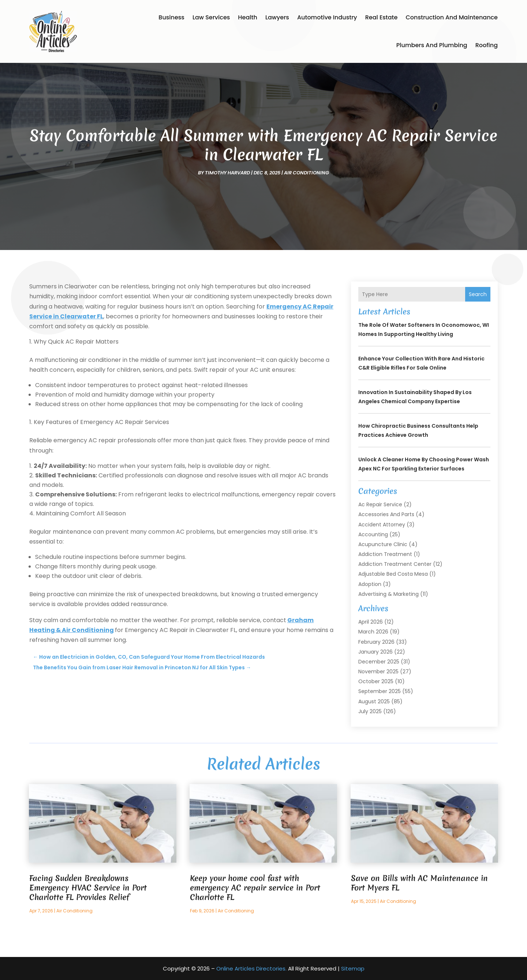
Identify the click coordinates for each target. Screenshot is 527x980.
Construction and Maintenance (452, 17)
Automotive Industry (327, 17)
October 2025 (376, 681)
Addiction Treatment (385, 554)
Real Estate (382, 17)
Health (248, 17)
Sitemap (353, 968)
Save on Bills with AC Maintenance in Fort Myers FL (419, 883)
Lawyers (277, 17)
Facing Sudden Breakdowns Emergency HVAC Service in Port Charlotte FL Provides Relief (88, 888)
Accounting (373, 534)
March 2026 (373, 632)
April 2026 (371, 622)
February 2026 (376, 642)
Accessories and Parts (386, 514)
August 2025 (374, 701)
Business (171, 17)
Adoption (370, 584)
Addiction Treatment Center (395, 564)
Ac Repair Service (380, 504)
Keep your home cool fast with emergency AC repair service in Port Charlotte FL (255, 888)
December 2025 (379, 662)
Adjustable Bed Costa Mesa (393, 574)
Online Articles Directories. (251, 968)
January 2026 (375, 652)
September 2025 (380, 691)
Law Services (211, 17)
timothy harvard (227, 173)
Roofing (487, 45)
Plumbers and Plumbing (432, 45)
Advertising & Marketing (388, 594)
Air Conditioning (307, 173)
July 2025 (370, 711)
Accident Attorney (382, 525)
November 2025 (378, 671)
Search (478, 294)
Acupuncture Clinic (383, 544)
